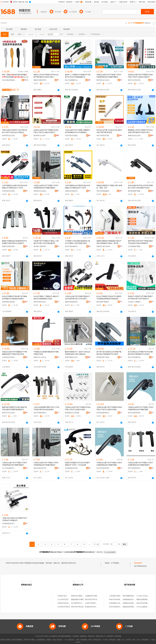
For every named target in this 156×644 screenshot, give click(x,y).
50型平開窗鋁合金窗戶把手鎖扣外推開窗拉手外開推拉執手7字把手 (15, 187)
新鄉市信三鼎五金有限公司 (41, 357)
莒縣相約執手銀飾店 (92, 607)
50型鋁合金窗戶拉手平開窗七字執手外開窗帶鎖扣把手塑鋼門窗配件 (46, 187)
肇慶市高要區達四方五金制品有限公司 (9, 246)
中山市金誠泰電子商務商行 (9, 468)
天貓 (54, 640)
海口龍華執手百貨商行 (79, 603)
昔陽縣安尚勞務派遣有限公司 (133, 603)
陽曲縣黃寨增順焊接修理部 (132, 607)
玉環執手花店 (62, 596)
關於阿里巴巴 (101, 636)
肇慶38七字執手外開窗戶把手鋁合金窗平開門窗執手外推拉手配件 (46, 76)
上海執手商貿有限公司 (93, 603)
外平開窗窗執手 (116, 563)
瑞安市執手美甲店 (91, 599)
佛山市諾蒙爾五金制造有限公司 (72, 80)
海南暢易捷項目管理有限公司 (133, 599)
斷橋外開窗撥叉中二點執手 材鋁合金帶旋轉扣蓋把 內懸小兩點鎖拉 (78, 353)
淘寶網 (48, 640)
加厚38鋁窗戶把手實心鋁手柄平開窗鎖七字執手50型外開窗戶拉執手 (140, 187)
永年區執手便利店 (64, 607)
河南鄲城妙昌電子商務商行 (9, 524)
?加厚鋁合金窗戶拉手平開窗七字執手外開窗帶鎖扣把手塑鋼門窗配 (141, 408)
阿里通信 (112, 640)
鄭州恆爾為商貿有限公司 (131, 596)
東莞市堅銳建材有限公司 (72, 246)
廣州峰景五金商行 (40, 136)
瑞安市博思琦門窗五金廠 (104, 136)
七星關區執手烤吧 (91, 596)
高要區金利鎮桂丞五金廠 (72, 191)
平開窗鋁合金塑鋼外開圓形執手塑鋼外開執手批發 (46, 353)
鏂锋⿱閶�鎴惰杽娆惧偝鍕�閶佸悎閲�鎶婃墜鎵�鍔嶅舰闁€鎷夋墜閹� (15, 76)
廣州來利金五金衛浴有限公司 (104, 80)
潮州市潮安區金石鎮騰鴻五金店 (41, 302)
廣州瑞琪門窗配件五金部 (104, 302)
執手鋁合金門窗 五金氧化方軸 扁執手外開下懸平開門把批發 (109, 131)
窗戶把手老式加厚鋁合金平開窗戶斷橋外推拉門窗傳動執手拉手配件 (109, 353)
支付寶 (128, 640)
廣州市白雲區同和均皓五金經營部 (135, 80)
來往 (134, 640)
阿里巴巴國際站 (17, 640)
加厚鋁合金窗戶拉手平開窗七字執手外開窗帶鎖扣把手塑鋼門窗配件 (109, 76)
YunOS (105, 640)
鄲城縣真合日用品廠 (72, 413)
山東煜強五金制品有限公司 (9, 357)
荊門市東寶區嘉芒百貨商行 (135, 468)
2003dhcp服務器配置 (143, 607)
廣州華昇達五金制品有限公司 (9, 136)
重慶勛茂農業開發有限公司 (146, 599)
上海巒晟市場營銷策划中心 (118, 596)
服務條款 (83, 636)
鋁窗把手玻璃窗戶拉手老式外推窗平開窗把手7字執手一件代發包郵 (77, 464)
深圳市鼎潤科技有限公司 (118, 607)
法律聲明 (76, 636)
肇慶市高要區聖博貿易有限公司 (41, 80)
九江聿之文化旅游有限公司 (146, 596)
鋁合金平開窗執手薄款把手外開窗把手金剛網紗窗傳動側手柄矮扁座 (109, 298)
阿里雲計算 (97, 640)
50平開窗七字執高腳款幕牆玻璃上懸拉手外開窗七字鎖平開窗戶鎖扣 (77, 242)
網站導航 (118, 636)
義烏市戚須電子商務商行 (41, 468)
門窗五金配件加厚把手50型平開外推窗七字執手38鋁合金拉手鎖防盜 (15, 131)
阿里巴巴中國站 (29, 640)
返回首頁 (100, 552)
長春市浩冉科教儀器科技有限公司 (121, 599)
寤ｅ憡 (26, 77)
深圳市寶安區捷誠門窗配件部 (72, 136)
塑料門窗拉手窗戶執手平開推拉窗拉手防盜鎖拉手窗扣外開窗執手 (140, 242)
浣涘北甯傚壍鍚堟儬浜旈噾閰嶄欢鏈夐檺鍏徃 (9, 80)
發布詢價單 (138, 563)
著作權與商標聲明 (64, 636)
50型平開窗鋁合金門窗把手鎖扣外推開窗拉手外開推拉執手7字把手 (77, 187)
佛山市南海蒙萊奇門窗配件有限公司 (135, 357)
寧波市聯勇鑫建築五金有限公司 (104, 191)
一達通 (152, 640)
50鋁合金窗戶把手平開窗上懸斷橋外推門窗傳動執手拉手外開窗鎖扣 (77, 131)
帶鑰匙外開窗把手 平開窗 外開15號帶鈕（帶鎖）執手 (109, 187)
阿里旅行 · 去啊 (74, 640)
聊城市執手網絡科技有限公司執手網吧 (84, 596)
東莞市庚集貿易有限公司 (135, 413)
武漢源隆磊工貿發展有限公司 (119, 603)
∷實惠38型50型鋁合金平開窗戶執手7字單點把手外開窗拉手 (15, 519)
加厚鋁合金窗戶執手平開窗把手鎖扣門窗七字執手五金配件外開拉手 (140, 76)
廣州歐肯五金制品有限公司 (41, 191)
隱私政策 (91, 636)
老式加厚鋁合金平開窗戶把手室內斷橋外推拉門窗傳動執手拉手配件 (140, 353)
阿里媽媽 (84, 640)
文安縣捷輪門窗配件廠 (135, 246)
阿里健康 (145, 640)
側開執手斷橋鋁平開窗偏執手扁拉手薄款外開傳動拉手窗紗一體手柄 (109, 242)
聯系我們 (110, 636)
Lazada (78, 642)
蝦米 (90, 640)
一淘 (65, 640)
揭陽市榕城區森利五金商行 (72, 302)
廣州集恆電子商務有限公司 (104, 357)
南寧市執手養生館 (77, 607)
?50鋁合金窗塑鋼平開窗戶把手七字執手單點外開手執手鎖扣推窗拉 (46, 408)
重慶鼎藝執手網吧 (77, 599)
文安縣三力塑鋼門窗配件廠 (135, 302)
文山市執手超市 (63, 599)
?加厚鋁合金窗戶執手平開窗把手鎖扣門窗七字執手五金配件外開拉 (78, 408)
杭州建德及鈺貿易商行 (72, 468)
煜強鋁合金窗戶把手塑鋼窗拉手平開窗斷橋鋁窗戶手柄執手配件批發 (15, 353)
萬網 (119, 640)
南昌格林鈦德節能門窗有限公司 (9, 302)
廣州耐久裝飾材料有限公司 (41, 246)
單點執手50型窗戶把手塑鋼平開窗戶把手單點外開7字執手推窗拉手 (140, 298)
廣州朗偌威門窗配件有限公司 (135, 191)
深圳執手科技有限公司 (65, 603)
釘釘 (139, 640)
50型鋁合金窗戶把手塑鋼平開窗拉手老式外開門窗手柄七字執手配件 (77, 298)
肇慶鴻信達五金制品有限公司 (135, 136)
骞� (26, 80)
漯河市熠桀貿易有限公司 (41, 413)
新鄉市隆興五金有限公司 (72, 357)
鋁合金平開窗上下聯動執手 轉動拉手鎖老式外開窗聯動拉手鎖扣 (46, 298)
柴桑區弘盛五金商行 (103, 246)
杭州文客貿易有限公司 (104, 468)
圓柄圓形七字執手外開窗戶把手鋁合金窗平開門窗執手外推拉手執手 (140, 131)
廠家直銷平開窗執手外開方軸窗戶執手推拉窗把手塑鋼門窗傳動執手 (15, 408)
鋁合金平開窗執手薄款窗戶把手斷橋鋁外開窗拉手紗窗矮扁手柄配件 (15, 298)
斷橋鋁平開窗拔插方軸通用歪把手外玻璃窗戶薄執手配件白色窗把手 (15, 242)
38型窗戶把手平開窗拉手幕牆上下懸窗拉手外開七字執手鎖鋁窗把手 (46, 242)
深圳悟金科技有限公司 (9, 191)
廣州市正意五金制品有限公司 (9, 413)
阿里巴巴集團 (5, 640)
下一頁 (96, 544)
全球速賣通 (40, 640)
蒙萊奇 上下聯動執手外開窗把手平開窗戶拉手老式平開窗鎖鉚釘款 (78, 76)
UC (123, 640)
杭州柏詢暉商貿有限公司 (104, 413)
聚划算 (59, 640)
